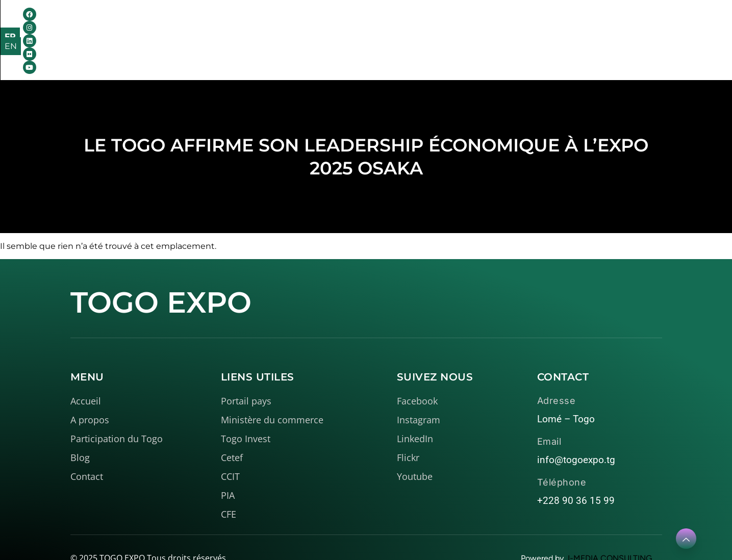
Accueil (208, 23)
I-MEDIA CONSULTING (610, 534)
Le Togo (334, 23)
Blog (474, 23)
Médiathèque (411, 23)
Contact (517, 23)
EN (690, 25)
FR (668, 25)
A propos (267, 23)
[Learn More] (686, 539)
